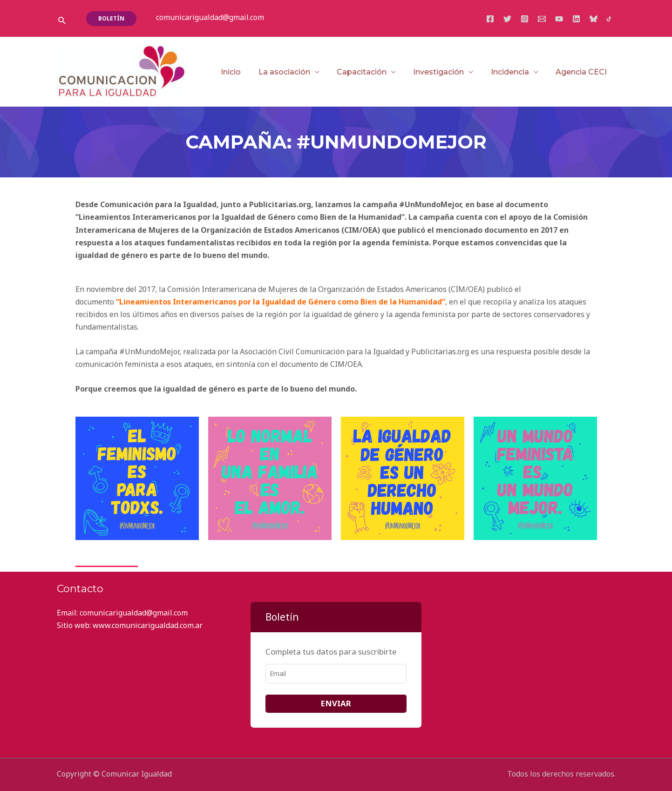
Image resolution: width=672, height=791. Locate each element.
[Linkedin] (576, 19)
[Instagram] (525, 19)
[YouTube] (559, 19)
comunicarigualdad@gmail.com (210, 17)
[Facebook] (490, 19)
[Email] (542, 19)
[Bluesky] (594, 19)
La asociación (295, 72)
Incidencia (514, 72)
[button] (62, 20)
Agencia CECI (583, 72)
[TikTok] (609, 19)
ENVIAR (336, 703)
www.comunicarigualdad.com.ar (148, 625)
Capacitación (370, 72)
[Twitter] (507, 19)
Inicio (245, 72)
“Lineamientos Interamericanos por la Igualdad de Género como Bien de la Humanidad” (281, 302)
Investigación (445, 72)
